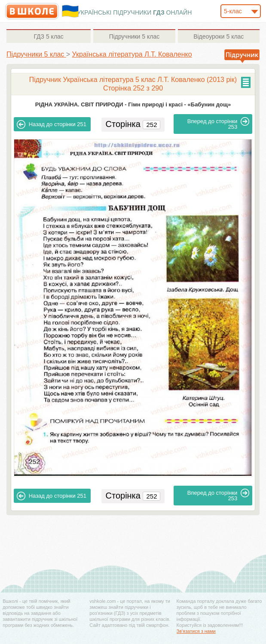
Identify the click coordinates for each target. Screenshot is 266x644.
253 (219, 124)
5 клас (48, 36)
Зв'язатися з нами (196, 631)
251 (52, 124)
